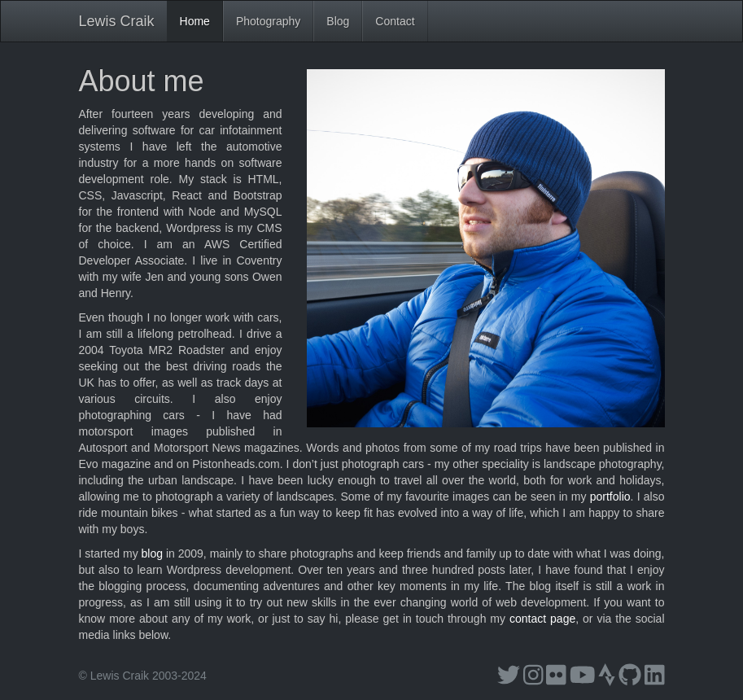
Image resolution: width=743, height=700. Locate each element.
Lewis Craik (117, 21)
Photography (268, 21)
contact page (542, 619)
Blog (338, 21)
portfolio (610, 497)
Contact (395, 21)
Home (195, 21)
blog (152, 553)
